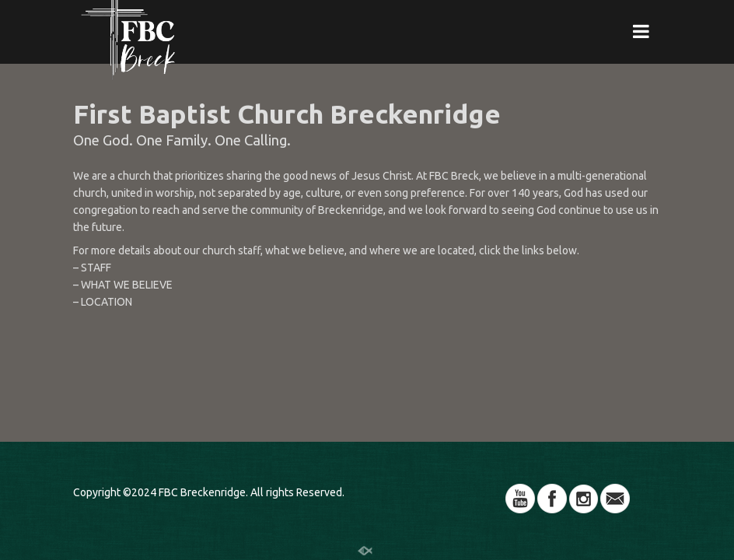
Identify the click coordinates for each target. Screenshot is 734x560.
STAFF (96, 268)
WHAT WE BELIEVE (127, 285)
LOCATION (107, 302)
